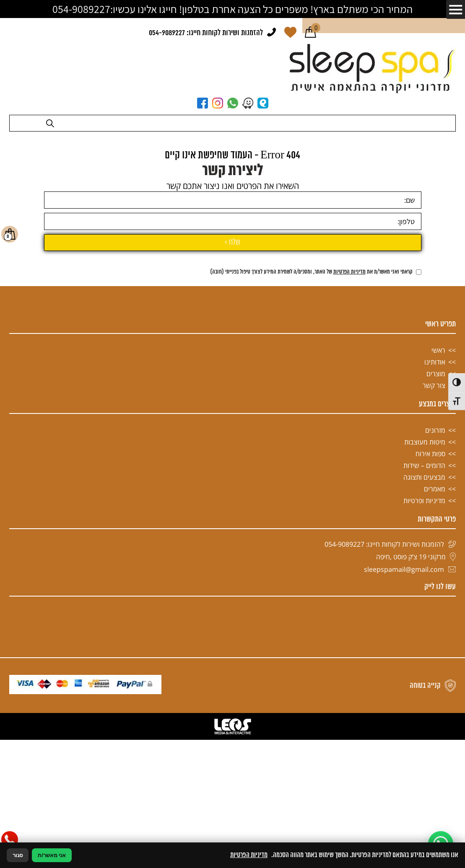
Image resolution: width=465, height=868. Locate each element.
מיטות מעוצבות (425, 618)
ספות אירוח (430, 630)
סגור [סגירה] (18, 855)
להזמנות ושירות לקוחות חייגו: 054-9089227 (206, 33)
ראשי (438, 526)
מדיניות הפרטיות (349, 448)
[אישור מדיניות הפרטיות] (419, 448)
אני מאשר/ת (52, 855)
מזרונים (435, 606)
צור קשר (434, 561)
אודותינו (435, 538)
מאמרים (435, 665)
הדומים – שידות (424, 641)
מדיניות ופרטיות (424, 677)
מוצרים (436, 550)
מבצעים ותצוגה (424, 653)
